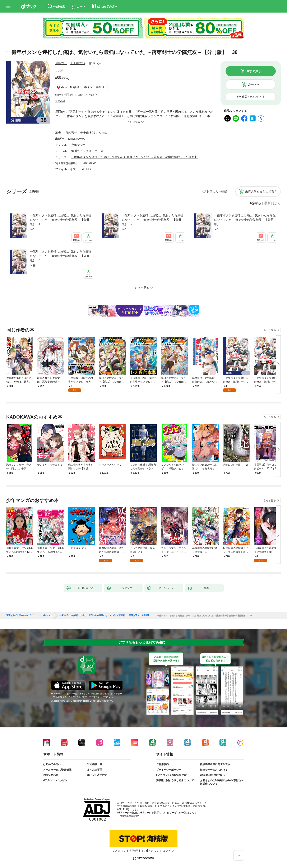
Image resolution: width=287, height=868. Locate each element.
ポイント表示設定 (97, 775)
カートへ (254, 84)
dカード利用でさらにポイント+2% (75, 95)
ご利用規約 (162, 764)
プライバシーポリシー (169, 770)
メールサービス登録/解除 (57, 770)
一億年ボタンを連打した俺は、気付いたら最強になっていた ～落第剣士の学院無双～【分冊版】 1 (61, 220)
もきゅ (103, 133)
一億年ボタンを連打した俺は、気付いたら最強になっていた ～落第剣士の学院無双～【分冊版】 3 (245, 220)
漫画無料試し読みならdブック (20, 615)
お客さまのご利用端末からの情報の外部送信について (221, 782)
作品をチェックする (253, 97)
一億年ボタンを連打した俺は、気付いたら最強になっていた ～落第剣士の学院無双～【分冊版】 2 (153, 220)
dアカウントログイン (55, 780)
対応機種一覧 (95, 764)
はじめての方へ (52, 764)
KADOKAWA (77, 139)
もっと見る (270, 330)
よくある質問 (95, 770)
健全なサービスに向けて (214, 770)
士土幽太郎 (78, 63)
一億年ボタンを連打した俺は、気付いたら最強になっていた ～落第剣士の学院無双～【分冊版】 (134, 157)
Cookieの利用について (213, 775)
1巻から (255, 203)
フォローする (99, 63)
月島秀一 (61, 63)
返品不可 (60, 101)
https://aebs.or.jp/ (129, 816)
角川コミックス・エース (87, 151)
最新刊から (272, 203)
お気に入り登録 (217, 191)
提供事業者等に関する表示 (215, 764)
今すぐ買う (254, 71)
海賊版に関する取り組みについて (175, 780)
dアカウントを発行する (128, 851)
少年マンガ (78, 145)
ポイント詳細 (93, 87)
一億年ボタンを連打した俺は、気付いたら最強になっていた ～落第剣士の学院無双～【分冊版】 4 (61, 256)
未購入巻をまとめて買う (261, 191)
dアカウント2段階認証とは (171, 775)
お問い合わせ (51, 775)
